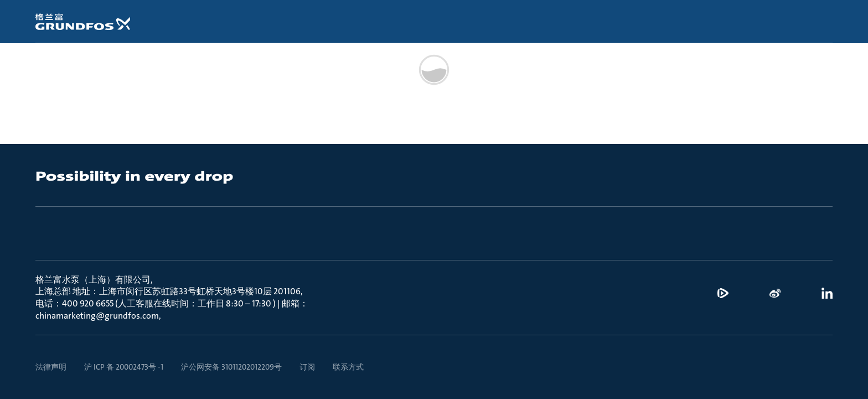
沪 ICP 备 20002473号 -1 (124, 367)
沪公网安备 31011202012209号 (231, 367)
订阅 (307, 367)
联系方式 (348, 367)
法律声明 (51, 367)
